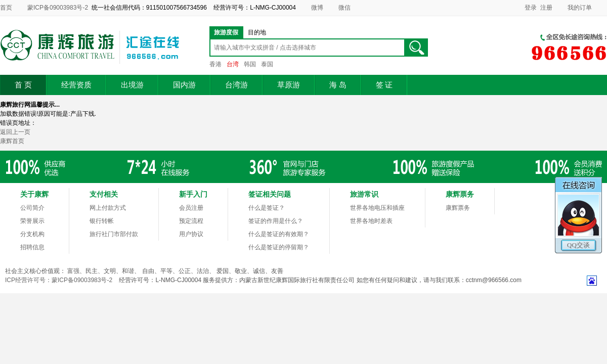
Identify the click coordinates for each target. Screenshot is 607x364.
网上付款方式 (108, 208)
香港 (215, 64)
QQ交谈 (578, 245)
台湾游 (236, 85)
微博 (317, 8)
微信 (344, 8)
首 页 (23, 85)
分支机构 (32, 234)
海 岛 (338, 85)
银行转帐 (102, 221)
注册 (546, 8)
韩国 (250, 64)
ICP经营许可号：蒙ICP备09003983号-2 (59, 280)
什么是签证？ (267, 208)
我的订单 (580, 8)
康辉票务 (458, 208)
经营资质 (76, 85)
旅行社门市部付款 (114, 234)
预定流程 (191, 221)
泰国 (267, 64)
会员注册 (191, 208)
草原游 (289, 85)
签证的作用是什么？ (276, 221)
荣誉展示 (32, 221)
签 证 (384, 85)
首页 (6, 8)
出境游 (132, 85)
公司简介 (32, 208)
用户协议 (191, 234)
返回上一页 (15, 132)
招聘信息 (32, 247)
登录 (531, 8)
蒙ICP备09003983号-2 (58, 8)
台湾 (233, 64)
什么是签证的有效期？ (279, 234)
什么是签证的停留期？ (279, 247)
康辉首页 (12, 141)
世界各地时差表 (371, 221)
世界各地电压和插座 (377, 208)
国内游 (184, 85)
